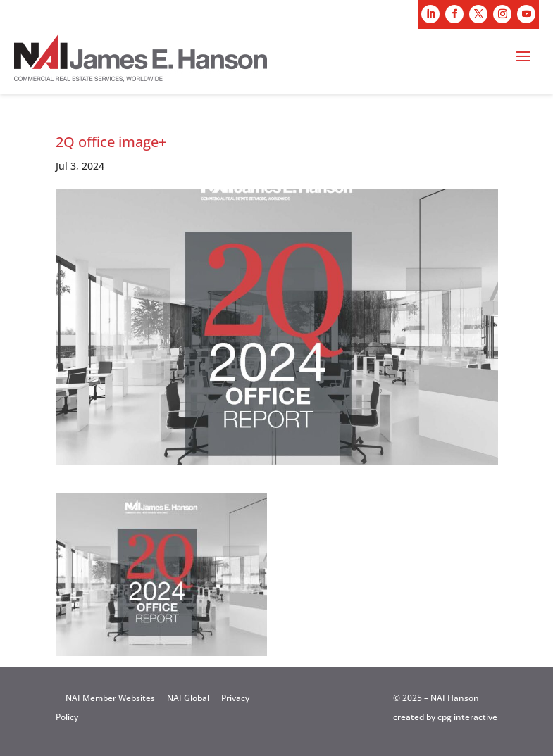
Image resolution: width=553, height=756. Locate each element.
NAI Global (188, 698)
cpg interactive (467, 717)
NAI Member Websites (110, 698)
